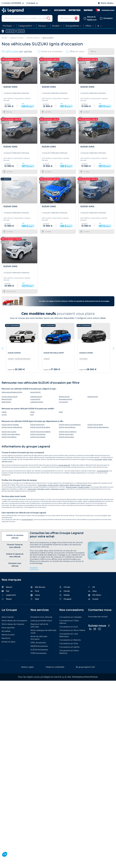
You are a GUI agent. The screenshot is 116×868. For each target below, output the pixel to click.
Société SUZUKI (93, 398)
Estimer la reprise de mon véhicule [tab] (15, 557)
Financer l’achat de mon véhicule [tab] (15, 548)
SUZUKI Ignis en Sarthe (95, 426)
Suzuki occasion (86, 487)
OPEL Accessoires (38, 645)
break (110, 461)
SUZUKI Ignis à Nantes (38, 439)
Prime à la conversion (50, 53)
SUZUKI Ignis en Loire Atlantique (70, 426)
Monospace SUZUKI (66, 401)
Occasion (106, 20)
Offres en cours (75, 53)
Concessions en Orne (69, 645)
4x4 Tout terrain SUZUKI (10, 398)
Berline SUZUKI (7, 401)
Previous (3, 350)
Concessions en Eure (69, 629)
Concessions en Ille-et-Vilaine (72, 632)
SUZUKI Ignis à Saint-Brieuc (11, 436)
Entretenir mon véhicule (41, 619)
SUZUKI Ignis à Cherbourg (68, 434)
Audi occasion (32, 491)
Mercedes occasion (44, 491)
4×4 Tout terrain (97, 461)
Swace (32, 414)
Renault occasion (71, 489)
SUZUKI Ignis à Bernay (9, 439)
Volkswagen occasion (58, 491)
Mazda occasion (75, 487)
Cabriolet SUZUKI (36, 398)
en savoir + (34, 570)
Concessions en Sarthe (69, 649)
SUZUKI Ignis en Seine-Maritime (98, 429)
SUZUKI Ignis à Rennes (38, 436)
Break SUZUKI (6, 404)
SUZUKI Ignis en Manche (67, 429)
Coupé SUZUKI (35, 401)
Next (113, 350)
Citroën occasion (53, 487)
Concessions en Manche (70, 642)
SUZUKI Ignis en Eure (37, 426)
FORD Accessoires (38, 655)
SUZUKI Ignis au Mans (66, 436)
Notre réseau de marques (13, 626)
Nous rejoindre (8, 630)
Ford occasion (42, 487)
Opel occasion (64, 487)
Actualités (6, 633)
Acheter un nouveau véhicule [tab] (15, 539)
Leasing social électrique (41, 622)
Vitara (61, 414)
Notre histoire (8, 619)
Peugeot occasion (84, 489)
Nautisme (6, 640)
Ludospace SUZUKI (37, 404)
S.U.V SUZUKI (63, 404)
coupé (10, 463)
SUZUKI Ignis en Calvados (10, 426)
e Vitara (4, 414)
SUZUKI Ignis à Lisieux (9, 434)
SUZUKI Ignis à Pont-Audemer (40, 434)
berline (105, 461)
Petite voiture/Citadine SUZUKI (12, 394)
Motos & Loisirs (8, 637)
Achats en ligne (8, 644)
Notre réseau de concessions (14, 622)
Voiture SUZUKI (35, 394)
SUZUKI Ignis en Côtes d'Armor (12, 429)
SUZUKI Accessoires (39, 652)
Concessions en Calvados (70, 619)
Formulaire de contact (98, 619)
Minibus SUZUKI (64, 398)
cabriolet (5, 463)
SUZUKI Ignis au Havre (66, 439)
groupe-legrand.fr (64, 467)
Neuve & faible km (90, 20)
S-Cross (4, 416)
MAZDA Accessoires (39, 648)
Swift (32, 416)
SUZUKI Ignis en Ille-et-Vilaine (40, 429)
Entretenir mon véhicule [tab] (15, 567)
